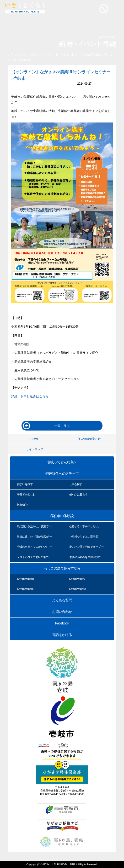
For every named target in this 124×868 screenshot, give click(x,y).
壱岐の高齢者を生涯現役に (85, 557)
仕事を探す (76, 484)
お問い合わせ (62, 612)
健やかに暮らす (78, 495)
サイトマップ (35, 449)
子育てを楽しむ (26, 495)
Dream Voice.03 (25, 589)
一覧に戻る (62, 426)
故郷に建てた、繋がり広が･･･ (34, 537)
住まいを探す (25, 484)
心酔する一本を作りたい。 (85, 526)
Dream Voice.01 (25, 579)
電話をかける (62, 635)
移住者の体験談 (62, 516)
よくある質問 (62, 600)
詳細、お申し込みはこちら (30, 396)
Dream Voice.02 (78, 579)
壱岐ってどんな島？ (62, 462)
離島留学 (22, 505)
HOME (35, 439)
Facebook (62, 623)
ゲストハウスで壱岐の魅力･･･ (34, 557)
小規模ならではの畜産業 (84, 537)
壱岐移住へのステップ (62, 474)
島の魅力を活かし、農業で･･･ (34, 526)
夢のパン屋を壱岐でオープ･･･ (87, 547)
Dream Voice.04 (78, 589)
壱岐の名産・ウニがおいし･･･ (34, 547)
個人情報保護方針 (89, 439)
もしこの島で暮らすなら (62, 568)
